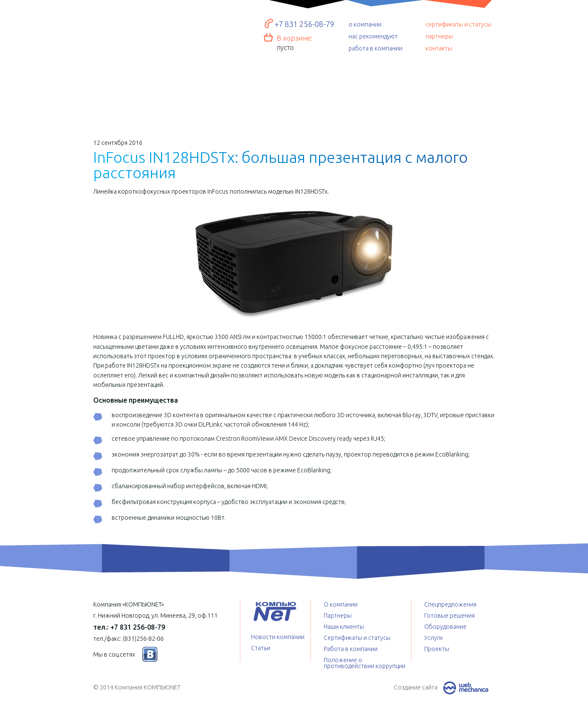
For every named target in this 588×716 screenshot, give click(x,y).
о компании (365, 24)
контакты (439, 48)
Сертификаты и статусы (357, 638)
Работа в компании (351, 649)
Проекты (458, 94)
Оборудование (213, 92)
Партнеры (338, 616)
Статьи (261, 648)
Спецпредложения (376, 96)
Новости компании (278, 637)
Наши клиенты (344, 627)
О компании (341, 604)
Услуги (295, 96)
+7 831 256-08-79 (304, 24)
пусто (285, 47)
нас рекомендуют (373, 36)
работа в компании (375, 48)
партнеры (439, 36)
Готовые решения (130, 90)
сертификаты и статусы (458, 24)
